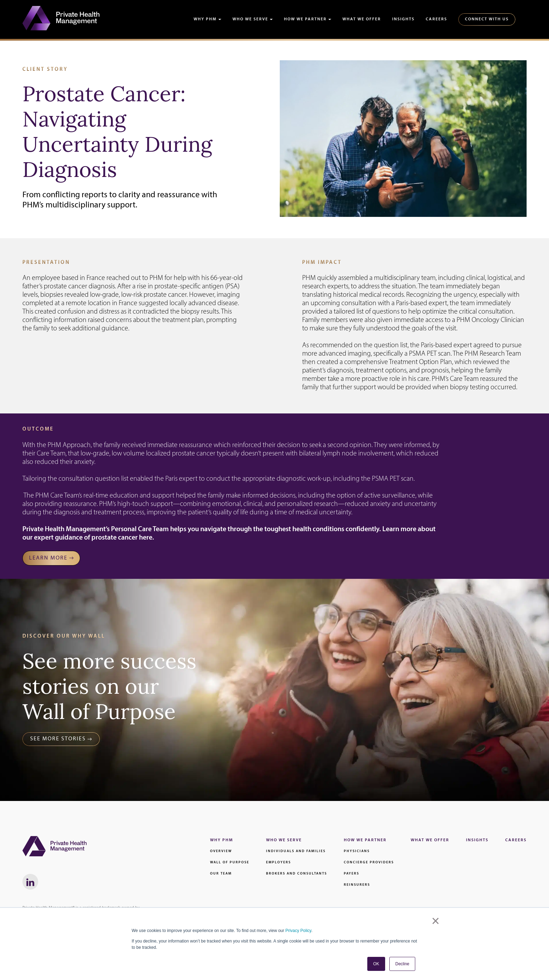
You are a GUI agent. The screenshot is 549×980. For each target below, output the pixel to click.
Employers (279, 862)
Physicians (357, 851)
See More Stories (58, 739)
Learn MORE (48, 558)
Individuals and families (296, 851)
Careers (436, 19)
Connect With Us (487, 19)
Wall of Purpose (230, 862)
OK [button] (376, 964)
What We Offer (362, 19)
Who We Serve (250, 19)
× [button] (435, 921)
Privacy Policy (298, 931)
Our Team (221, 874)
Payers (352, 874)
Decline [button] (402, 964)
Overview (221, 851)
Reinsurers (357, 885)
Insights (403, 19)
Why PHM (205, 19)
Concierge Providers (369, 862)
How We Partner (305, 19)
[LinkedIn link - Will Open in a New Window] (30, 882)
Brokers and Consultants (297, 874)
